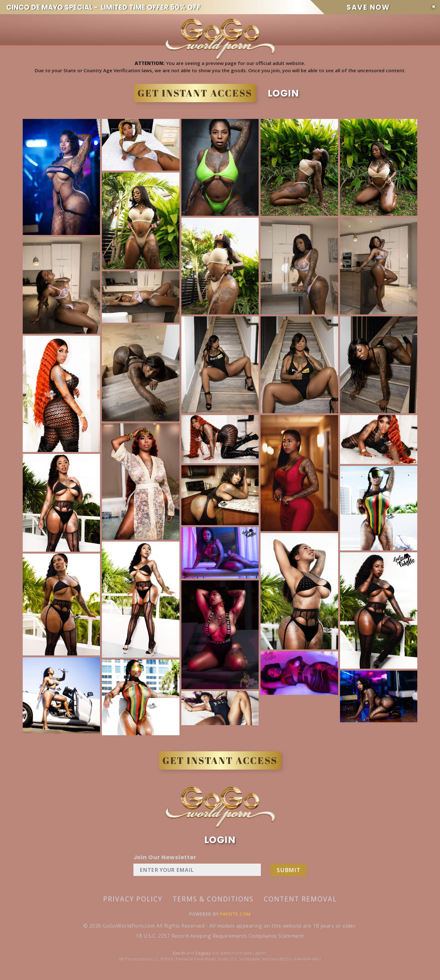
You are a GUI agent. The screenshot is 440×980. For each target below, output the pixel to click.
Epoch (180, 955)
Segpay (203, 955)
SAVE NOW (385, 7)
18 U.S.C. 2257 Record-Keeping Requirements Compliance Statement (220, 939)
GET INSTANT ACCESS (192, 93)
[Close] (433, 7)
